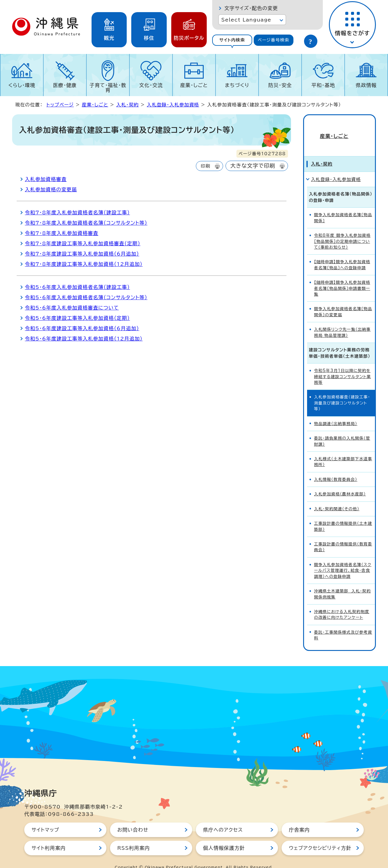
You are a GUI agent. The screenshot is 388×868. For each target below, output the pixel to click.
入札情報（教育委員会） (336, 469)
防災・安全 (280, 85)
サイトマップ (45, 819)
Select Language (246, 20)
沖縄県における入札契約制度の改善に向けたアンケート (342, 604)
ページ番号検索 (273, 40)
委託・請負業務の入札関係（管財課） (342, 430)
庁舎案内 (299, 819)
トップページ (60, 105)
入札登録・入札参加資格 (173, 105)
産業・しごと (194, 85)
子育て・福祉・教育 (108, 88)
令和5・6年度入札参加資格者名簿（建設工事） (77, 287)
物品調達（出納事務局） (336, 413)
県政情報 (366, 85)
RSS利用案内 (134, 837)
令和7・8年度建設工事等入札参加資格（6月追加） (82, 254)
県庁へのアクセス (223, 819)
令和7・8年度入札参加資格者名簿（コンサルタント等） (86, 223)
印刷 (205, 166)
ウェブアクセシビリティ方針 (320, 837)
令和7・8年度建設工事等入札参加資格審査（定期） (83, 243)
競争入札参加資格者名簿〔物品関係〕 (343, 207)
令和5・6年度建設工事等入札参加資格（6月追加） (82, 328)
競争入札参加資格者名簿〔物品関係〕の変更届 (343, 301)
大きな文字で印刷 (253, 166)
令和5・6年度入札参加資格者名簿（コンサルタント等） (86, 297)
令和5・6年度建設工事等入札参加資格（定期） (77, 318)
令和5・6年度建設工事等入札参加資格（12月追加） (84, 339)
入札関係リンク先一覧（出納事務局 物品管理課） (342, 321)
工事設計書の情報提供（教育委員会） (343, 536)
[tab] (232, 40)
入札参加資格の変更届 (51, 189)
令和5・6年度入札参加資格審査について (72, 308)
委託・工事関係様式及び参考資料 (343, 624)
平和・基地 (323, 85)
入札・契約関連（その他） (337, 498)
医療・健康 (65, 85)
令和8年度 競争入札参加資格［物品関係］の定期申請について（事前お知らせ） (342, 230)
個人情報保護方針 (224, 837)
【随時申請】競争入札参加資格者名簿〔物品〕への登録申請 (342, 254)
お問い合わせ (133, 819)
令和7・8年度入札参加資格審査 (62, 233)
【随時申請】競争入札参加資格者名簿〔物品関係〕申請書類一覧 (342, 277)
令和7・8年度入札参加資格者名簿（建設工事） (77, 213)
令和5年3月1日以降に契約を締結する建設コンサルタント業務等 (343, 366)
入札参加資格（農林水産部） (340, 483)
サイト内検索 (232, 40)
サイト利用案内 (49, 837)
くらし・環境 (22, 85)
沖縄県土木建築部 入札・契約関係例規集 (342, 583)
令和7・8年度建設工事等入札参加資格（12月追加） (84, 264)
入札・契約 (127, 105)
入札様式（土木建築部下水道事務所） (343, 451)
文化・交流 (151, 85)
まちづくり (237, 85)
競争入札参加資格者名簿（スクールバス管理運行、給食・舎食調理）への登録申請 (343, 560)
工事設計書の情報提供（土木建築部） (343, 515)
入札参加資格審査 (46, 179)
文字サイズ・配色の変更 (251, 8)
